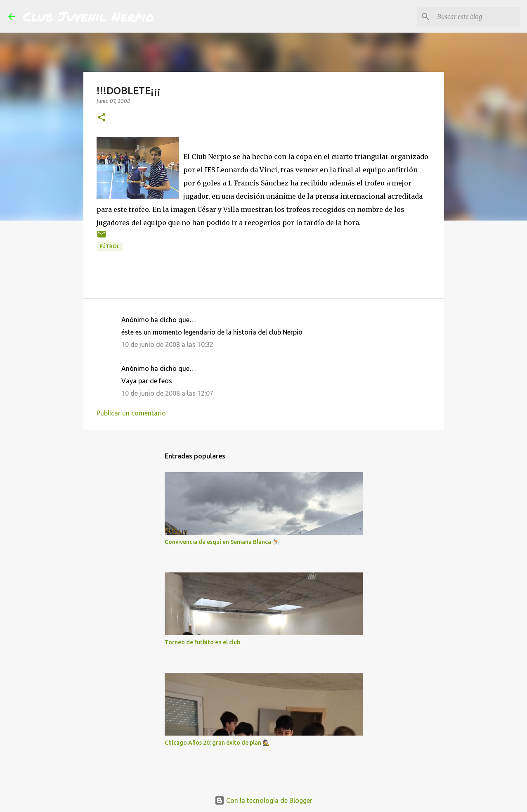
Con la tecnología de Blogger (263, 800)
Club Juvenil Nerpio (89, 16)
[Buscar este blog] (477, 17)
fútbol (110, 246)
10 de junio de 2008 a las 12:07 (167, 393)
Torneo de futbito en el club (202, 642)
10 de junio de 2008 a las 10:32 (167, 344)
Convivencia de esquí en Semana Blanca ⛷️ (222, 542)
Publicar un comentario (131, 413)
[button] (102, 118)
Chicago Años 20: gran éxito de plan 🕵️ (217, 743)
